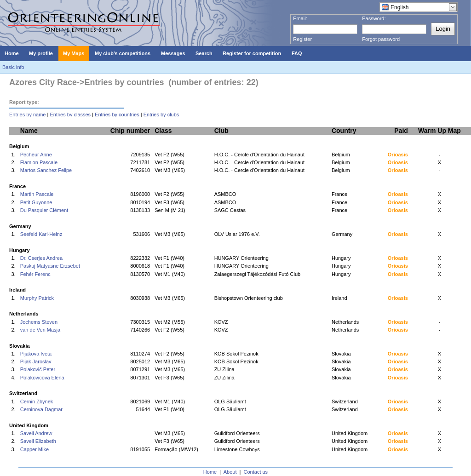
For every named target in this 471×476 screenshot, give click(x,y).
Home (210, 472)
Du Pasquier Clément (44, 210)
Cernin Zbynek (37, 401)
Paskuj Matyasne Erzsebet (50, 266)
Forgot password (381, 39)
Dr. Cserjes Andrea (41, 258)
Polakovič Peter (38, 369)
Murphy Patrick (37, 298)
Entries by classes (70, 115)
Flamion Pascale (39, 162)
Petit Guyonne (36, 202)
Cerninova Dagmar (41, 409)
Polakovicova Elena (42, 378)
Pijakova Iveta (36, 354)
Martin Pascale (37, 194)
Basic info (13, 67)
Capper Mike (34, 449)
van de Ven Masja (40, 330)
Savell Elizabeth (38, 441)
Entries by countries (117, 115)
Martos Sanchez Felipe (46, 170)
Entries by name (27, 115)
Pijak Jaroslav (36, 361)
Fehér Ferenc (35, 274)
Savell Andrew (36, 433)
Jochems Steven (39, 322)
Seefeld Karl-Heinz (41, 234)
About (230, 472)
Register (302, 39)
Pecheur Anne (36, 155)
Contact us (256, 472)
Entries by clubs (161, 115)
